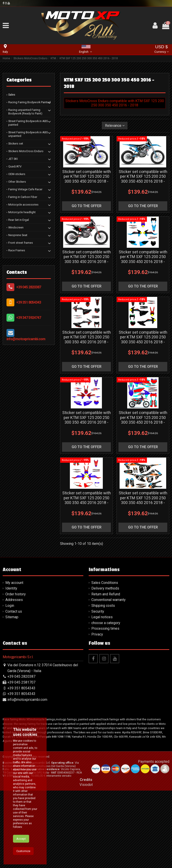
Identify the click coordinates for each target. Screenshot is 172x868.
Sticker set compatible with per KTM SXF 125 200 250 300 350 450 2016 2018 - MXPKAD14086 (143, 500)
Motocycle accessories (23, 205)
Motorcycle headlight (22, 212)
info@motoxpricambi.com (26, 339)
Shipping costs (103, 606)
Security (98, 611)
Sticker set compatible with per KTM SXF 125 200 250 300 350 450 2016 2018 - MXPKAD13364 (143, 179)
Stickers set (16, 144)
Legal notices (102, 617)
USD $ (161, 49)
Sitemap (12, 617)
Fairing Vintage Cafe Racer (25, 189)
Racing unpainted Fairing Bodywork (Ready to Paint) (25, 112)
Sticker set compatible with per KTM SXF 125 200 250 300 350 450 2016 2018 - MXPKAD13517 (143, 420)
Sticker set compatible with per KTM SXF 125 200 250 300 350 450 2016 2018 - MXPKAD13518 (87, 500)
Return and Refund (106, 594)
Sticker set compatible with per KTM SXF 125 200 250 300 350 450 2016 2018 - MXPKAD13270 (87, 179)
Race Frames (17, 250)
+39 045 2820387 (29, 287)
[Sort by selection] (115, 125)
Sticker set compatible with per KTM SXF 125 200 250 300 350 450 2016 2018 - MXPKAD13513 (143, 259)
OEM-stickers (17, 174)
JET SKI (13, 159)
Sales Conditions (105, 583)
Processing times (105, 628)
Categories (19, 80)
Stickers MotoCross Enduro (26, 151)
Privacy (97, 634)
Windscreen (16, 227)
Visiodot (86, 785)
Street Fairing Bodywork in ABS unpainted (28, 134)
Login (10, 606)
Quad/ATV (15, 166)
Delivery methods (105, 588)
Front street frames (21, 243)
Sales (12, 95)
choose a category (106, 623)
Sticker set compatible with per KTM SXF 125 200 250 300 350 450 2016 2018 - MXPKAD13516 (87, 420)
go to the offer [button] (87, 206)
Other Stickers (17, 182)
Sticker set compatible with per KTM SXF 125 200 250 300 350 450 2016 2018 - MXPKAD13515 (143, 340)
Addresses (14, 600)
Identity (11, 588)
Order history (16, 594)
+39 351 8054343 (29, 302)
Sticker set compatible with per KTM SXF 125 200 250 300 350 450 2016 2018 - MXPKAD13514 (87, 340)
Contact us (14, 611)
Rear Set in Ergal (19, 220)
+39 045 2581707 (21, 682)
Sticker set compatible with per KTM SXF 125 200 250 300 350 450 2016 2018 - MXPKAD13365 (87, 259)
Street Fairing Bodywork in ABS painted (28, 123)
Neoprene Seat (18, 235)
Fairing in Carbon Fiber (23, 197)
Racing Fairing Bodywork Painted (29, 102)
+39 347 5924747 (29, 318)
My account (14, 583)
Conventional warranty (109, 600)
